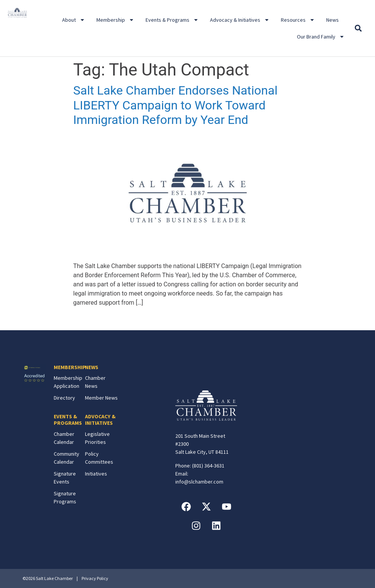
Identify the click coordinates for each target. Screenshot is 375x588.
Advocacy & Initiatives (240, 20)
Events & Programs (172, 20)
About (74, 20)
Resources (298, 20)
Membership (115, 20)
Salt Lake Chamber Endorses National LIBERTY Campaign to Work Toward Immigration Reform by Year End (175, 105)
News (333, 20)
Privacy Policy (95, 578)
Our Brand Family (321, 37)
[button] (358, 28)
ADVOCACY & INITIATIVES (100, 420)
